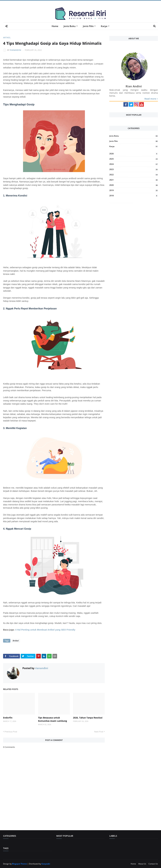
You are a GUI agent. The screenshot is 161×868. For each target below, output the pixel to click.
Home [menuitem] (55, 26)
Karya (134, 146)
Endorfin (8, 718)
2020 (134, 185)
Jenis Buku (134, 136)
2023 (134, 169)
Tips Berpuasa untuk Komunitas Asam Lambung (53, 719)
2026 (134, 154)
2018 (134, 196)
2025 (134, 159)
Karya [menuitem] (104, 26)
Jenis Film (134, 141)
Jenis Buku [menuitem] (70, 26)
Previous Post (11, 732)
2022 (134, 175)
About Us (142, 864)
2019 (134, 190)
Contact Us (153, 864)
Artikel (7, 38)
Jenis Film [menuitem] (88, 26)
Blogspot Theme (19, 864)
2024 (134, 164)
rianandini (16, 50)
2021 (134, 180)
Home (133, 864)
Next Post (99, 732)
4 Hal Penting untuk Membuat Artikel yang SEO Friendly (45, 630)
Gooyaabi (46, 864)
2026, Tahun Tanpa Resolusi (88, 718)
